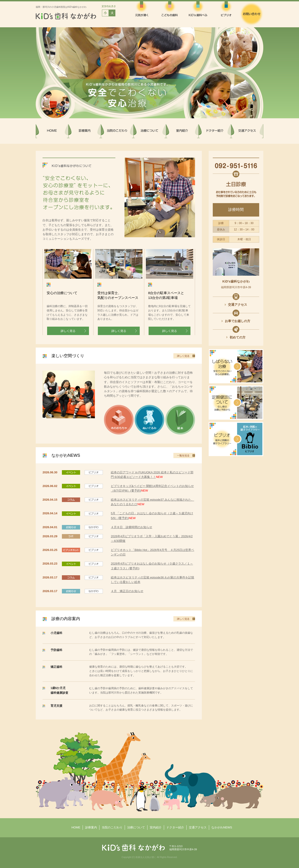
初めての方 (238, 337)
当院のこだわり (112, 827)
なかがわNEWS (222, 827)
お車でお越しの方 (238, 321)
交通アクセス (238, 305)
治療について (136, 827)
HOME (76, 827)
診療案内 (91, 827)
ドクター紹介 (175, 827)
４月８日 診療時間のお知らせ (132, 527)
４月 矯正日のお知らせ (127, 591)
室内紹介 (156, 827)
